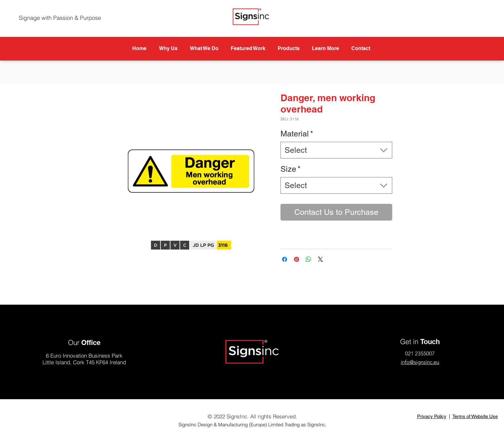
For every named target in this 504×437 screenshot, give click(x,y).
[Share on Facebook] (285, 259)
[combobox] (336, 150)
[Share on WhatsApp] (309, 259)
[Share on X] (320, 259)
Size (291, 169)
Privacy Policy (432, 416)
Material (297, 134)
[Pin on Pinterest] (297, 259)
